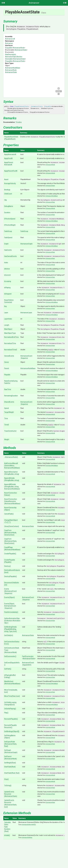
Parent (7, 368)
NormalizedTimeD (11, 350)
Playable (7, 375)
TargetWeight (9, 412)
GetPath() (8, 669)
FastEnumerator (28, 656)
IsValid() (7, 835)
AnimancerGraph (26, 244)
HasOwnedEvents (10, 256)
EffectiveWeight (10, 225)
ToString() (8, 785)
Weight (7, 439)
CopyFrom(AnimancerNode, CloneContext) (10, 533)
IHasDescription (11, 54)
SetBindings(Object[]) (12, 731)
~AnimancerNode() (11, 457)
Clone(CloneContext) (12, 526)
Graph (6, 244)
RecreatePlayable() (11, 719)
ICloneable (9, 59)
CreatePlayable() (10, 554)
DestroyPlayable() (10, 576)
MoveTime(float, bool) (12, 696)
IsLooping (8, 281)
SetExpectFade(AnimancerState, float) (10, 744)
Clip (5, 200)
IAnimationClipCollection (14, 57)
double (51, 350)
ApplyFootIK (8, 158)
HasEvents (8, 250)
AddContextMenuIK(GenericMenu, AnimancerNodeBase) (12, 466)
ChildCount (8, 194)
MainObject (8, 329)
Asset (6, 179)
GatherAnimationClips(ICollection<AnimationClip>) (12, 621)
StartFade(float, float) (12, 773)
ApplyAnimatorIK (10, 154)
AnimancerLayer (26, 313)
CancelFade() (9, 514)
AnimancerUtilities (27, 838)
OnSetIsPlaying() (10, 709)
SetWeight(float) (10, 763)
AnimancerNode (19, 48)
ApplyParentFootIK (11, 171)
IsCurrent (7, 275)
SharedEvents (9, 402)
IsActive (7, 269)
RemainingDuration (11, 396)
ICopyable (9, 48)
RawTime (8, 389)
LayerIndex (8, 319)
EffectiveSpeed (10, 219)
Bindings (7, 190)
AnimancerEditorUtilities (29, 825)
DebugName (9, 206)
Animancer (9, 43)
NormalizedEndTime (11, 337)
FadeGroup (8, 231)
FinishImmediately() (11, 612)
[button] (3, 3)
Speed (6, 408)
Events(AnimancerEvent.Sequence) (10, 591)
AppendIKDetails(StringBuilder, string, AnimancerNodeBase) (12, 487)
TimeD (7, 425)
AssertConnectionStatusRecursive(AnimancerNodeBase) (12, 501)
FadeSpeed (8, 237)
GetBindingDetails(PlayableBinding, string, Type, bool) (10, 629)
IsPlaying (7, 288)
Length (7, 325)
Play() (6, 713)
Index (6, 262)
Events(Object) (9, 597)
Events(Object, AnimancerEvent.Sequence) (10, 606)
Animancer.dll (10, 39)
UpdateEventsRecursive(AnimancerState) (11, 794)
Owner (7, 362)
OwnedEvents (9, 356)
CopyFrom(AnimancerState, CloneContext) (10, 541)
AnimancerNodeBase (13, 68)
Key (5, 306)
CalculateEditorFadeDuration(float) (7, 827)
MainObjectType (10, 333)
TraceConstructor (10, 431)
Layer (6, 313)
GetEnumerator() (10, 656)
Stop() (6, 779)
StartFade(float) (10, 767)
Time (6, 418)
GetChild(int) (9, 635)
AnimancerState (21, 50)
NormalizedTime (10, 343)
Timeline (19, 122)
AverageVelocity (10, 183)
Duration (7, 212)
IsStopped (8, 294)
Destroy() (7, 566)
